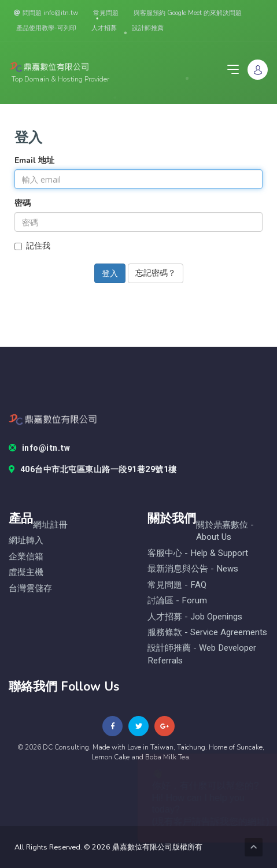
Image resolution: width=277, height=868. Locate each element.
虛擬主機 (26, 572)
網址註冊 (50, 525)
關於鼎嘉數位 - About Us (225, 531)
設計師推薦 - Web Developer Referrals (202, 654)
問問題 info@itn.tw (46, 13)
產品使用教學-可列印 (46, 28)
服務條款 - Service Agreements (207, 633)
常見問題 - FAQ (177, 585)
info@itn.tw (39, 448)
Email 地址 (34, 160)
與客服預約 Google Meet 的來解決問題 (188, 13)
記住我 (32, 246)
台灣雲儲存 (30, 589)
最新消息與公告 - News (193, 569)
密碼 (23, 203)
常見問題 (106, 13)
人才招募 (104, 28)
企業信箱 (26, 557)
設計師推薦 (148, 28)
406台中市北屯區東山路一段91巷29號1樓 (93, 470)
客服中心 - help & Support (198, 553)
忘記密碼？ (156, 273)
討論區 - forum (177, 601)
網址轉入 (26, 541)
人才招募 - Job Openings (195, 617)
